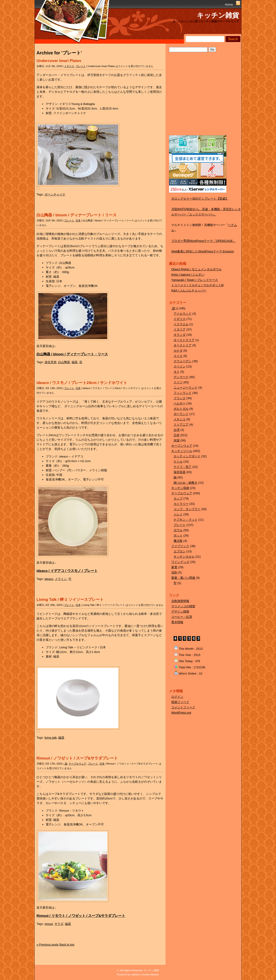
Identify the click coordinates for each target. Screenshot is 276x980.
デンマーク (181, 377)
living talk (51, 738)
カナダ (178, 351)
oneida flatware (151, 974)
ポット (178, 535)
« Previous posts (48, 945)
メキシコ (180, 419)
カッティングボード (187, 456)
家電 (174, 567)
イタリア (180, 329)
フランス (180, 398)
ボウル (178, 530)
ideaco (49, 579)
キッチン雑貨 (218, 15)
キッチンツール (182, 451)
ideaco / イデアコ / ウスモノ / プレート (67, 571)
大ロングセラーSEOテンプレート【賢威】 (200, 199)
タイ (177, 372)
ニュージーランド (186, 388)
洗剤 (174, 572)
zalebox (135, 974)
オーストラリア (184, 340)
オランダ (180, 335)
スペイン (180, 366)
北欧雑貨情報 (180, 601)
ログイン (177, 697)
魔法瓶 (178, 541)
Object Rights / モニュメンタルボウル (196, 269)
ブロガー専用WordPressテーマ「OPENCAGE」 (204, 241)
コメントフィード (183, 707)
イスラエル (181, 324)
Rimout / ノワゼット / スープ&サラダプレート (77, 758)
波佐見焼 (51, 362)
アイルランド (183, 314)
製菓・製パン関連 (183, 578)
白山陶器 (64, 362)
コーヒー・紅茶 (182, 617)
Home (229, 4)
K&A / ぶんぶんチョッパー (189, 290)
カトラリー (181, 504)
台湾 (177, 430)
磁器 (75, 362)
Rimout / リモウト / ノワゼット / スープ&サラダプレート (81, 916)
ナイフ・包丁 (183, 467)
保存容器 (180, 472)
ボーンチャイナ (55, 194)
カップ (178, 498)
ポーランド (181, 414)
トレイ (178, 514)
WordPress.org (181, 713)
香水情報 (177, 622)
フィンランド (183, 393)
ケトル (178, 462)
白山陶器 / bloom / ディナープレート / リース (77, 215)
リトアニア (181, 425)
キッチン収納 (180, 488)
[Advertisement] (203, 98)
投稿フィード (180, 702)
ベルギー (180, 403)
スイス (178, 356)
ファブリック (180, 546)
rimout (49, 924)
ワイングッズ (180, 562)
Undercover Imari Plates (59, 61)
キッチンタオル (184, 557)
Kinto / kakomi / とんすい (188, 275)
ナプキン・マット (186, 520)
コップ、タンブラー (187, 509)
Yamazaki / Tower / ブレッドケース (195, 280)
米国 (177, 440)
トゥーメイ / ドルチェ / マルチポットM (197, 285)
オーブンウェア (182, 446)
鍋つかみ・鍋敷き (186, 483)
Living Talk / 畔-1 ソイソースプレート (70, 600)
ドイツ (178, 382)
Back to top (67, 945)
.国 (66, 764)
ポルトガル (181, 409)
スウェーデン (183, 361)
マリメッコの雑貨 (183, 606)
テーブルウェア (77, 764)
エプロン (180, 551)
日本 (78, 220)
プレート (81, 66)
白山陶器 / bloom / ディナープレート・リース (72, 354)
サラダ (59, 924)
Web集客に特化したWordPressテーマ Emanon (203, 251)
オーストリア (183, 345)
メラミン (61, 579)
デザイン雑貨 (180, 611)
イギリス (69, 66)
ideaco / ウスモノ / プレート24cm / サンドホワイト (82, 383)
